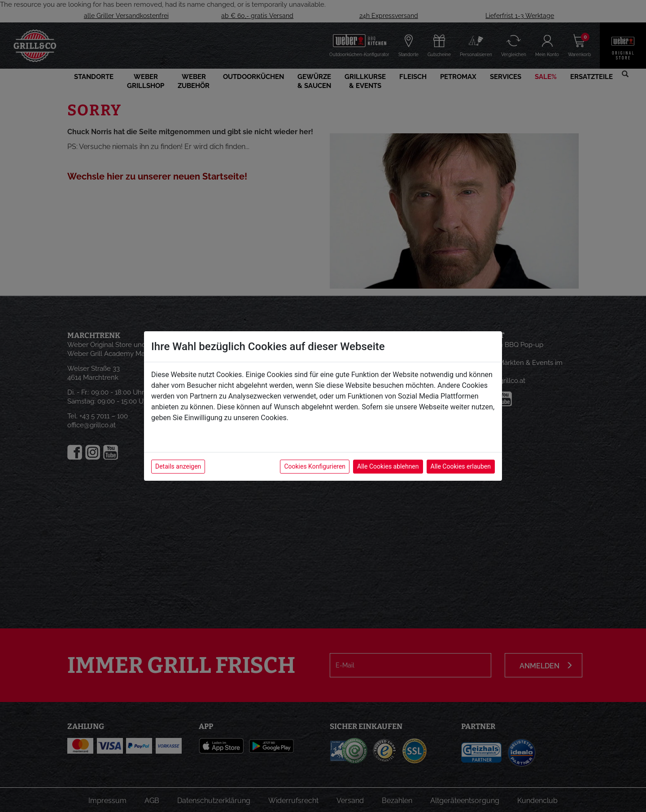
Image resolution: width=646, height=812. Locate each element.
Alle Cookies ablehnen (388, 466)
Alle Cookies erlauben (461, 466)
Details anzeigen (178, 466)
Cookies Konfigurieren (315, 466)
